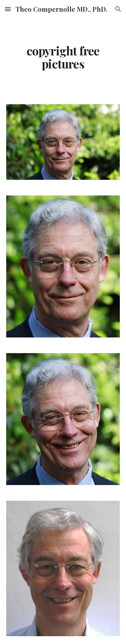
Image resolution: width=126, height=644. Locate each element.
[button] (8, 9)
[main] (63, 57)
